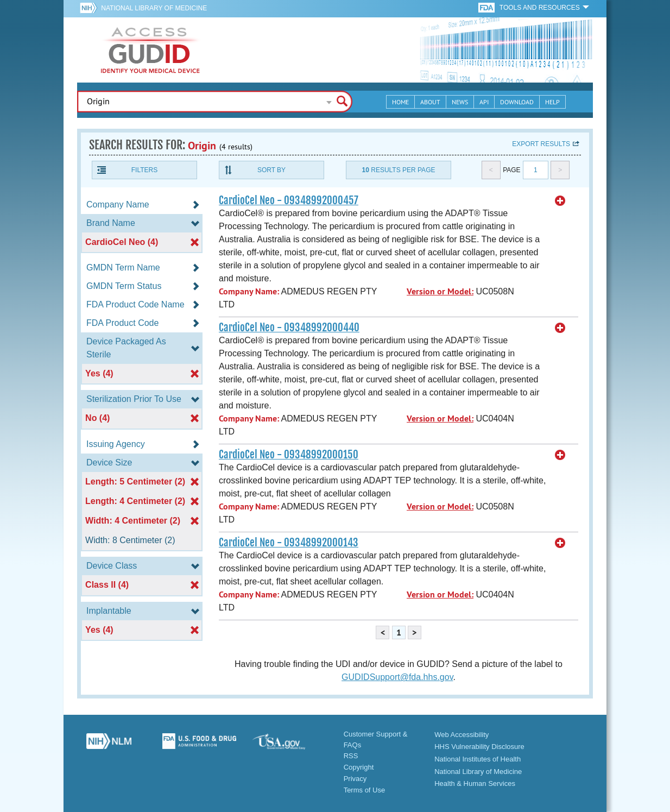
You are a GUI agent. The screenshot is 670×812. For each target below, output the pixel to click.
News (460, 102)
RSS (351, 756)
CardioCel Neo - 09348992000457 (289, 200)
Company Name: (249, 291)
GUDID (150, 50)
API (484, 102)
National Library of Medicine (154, 8)
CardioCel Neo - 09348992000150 (289, 455)
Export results (541, 144)
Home (400, 102)
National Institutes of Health (478, 759)
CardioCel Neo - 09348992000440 (289, 328)
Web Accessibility (462, 735)
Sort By (271, 170)
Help (552, 102)
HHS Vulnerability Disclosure (479, 747)
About (430, 102)
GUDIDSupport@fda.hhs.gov (397, 677)
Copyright (359, 767)
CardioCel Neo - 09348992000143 (289, 543)
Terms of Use (365, 790)
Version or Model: (440, 291)
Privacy (355, 779)
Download (517, 102)
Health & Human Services (475, 783)
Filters (144, 170)
